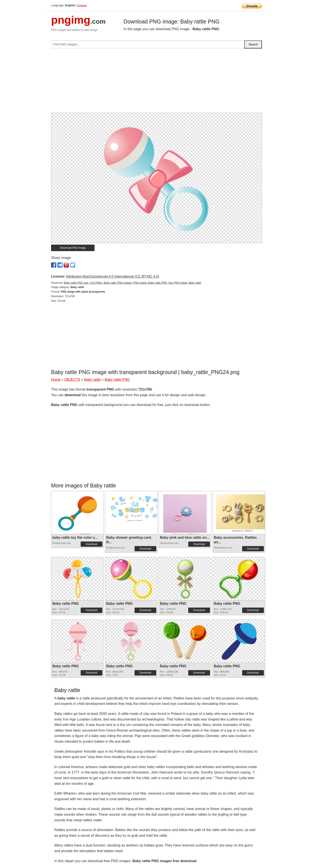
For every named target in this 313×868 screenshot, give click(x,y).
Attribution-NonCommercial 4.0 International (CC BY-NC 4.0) (112, 276)
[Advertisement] (156, 82)
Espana (82, 5)
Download (91, 544)
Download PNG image (73, 248)
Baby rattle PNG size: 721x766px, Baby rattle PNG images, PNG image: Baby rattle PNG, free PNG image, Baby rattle (132, 283)
